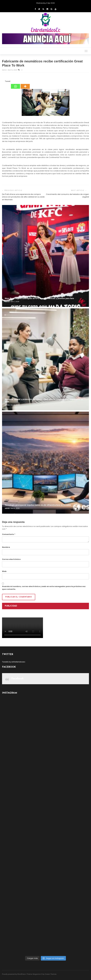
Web (4, 571)
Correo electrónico (11, 559)
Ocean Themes (51, 974)
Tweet (8, 81)
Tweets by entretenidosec (14, 662)
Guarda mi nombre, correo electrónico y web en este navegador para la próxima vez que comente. (44, 588)
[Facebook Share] (2, 82)
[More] (25, 84)
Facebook (18, 679)
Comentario (9, 534)
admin (5, 70)
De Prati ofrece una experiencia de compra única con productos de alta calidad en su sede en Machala (23, 197)
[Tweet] (4, 82)
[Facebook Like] (3, 82)
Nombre (6, 547)
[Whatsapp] (15, 84)
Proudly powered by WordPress (14, 974)
